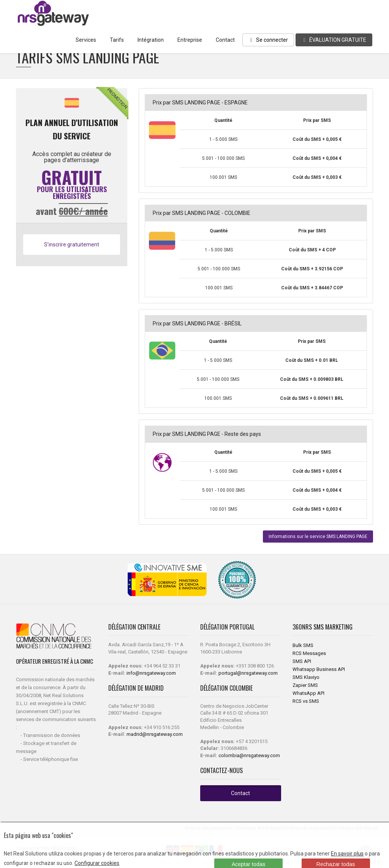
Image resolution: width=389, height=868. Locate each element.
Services (86, 40)
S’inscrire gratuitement (72, 245)
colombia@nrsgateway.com (249, 755)
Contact (225, 40)
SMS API (302, 661)
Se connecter (268, 40)
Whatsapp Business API (319, 669)
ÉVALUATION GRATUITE (334, 40)
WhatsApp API (308, 693)
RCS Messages (309, 653)
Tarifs (117, 40)
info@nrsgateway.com (151, 673)
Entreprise (190, 40)
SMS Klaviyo (306, 677)
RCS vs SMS (306, 701)
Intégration (151, 40)
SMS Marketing (333, 627)
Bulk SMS (303, 645)
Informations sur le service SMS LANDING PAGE (318, 537)
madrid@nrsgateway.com (155, 734)
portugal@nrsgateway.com (248, 673)
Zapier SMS (305, 685)
